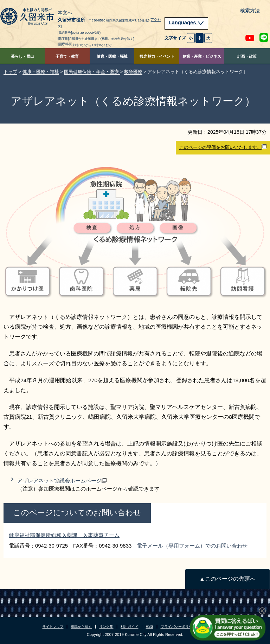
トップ (10, 72)
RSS (149, 627)
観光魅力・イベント (157, 56)
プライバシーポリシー (178, 627)
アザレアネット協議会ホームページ (62, 481)
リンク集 (106, 627)
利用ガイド (129, 627)
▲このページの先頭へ (227, 579)
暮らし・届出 (22, 56)
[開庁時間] (66, 44)
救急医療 (133, 72)
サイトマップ (53, 627)
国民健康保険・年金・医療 (92, 72)
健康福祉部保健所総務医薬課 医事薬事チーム (64, 535)
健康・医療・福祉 (112, 56)
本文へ (65, 13)
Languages (186, 23)
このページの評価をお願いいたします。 (223, 147)
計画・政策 (247, 56)
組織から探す (81, 627)
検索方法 (250, 11)
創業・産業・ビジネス (202, 56)
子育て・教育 (67, 56)
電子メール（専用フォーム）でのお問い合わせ (192, 546)
